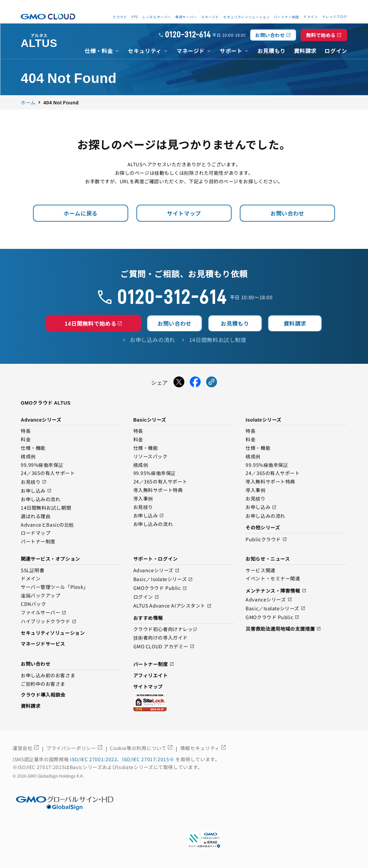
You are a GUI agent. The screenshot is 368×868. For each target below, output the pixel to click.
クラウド (120, 17)
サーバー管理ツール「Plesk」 (55, 587)
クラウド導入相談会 (43, 695)
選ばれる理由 (36, 516)
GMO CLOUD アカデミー (164, 646)
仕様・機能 (33, 448)
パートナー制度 (286, 17)
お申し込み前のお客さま (48, 676)
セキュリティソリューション (246, 17)
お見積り (34, 482)
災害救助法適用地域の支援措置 (283, 629)
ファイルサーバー (44, 613)
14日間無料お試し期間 (46, 508)
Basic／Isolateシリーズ (163, 580)
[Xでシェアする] (179, 383)
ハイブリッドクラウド (49, 622)
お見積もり (235, 323)
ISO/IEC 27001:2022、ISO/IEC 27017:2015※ (123, 759)
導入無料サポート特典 (158, 490)
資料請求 (295, 323)
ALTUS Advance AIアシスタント (172, 606)
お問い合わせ (273, 35)
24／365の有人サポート (48, 473)
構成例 (28, 457)
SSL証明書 (32, 571)
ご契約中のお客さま (43, 684)
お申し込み (36, 491)
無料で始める (324, 35)
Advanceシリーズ (156, 571)
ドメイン (31, 579)
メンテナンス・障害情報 (276, 591)
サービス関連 (260, 571)
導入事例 (143, 499)
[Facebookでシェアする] (195, 383)
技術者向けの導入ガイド (161, 638)
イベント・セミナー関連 (273, 579)
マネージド (210, 17)
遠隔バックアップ (40, 596)
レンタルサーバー (157, 17)
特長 (26, 431)
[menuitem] (102, 50)
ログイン (146, 597)
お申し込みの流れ (40, 499)
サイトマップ (184, 213)
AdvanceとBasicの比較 (47, 525)
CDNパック (33, 604)
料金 (26, 440)
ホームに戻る (81, 213)
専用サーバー (186, 17)
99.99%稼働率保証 (42, 465)
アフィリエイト (151, 675)
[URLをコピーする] (212, 383)
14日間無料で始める (94, 323)
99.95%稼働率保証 (155, 473)
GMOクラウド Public (160, 588)
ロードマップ (36, 533)
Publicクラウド (266, 539)
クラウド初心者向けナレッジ (165, 629)
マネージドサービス (43, 644)
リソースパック (150, 457)
